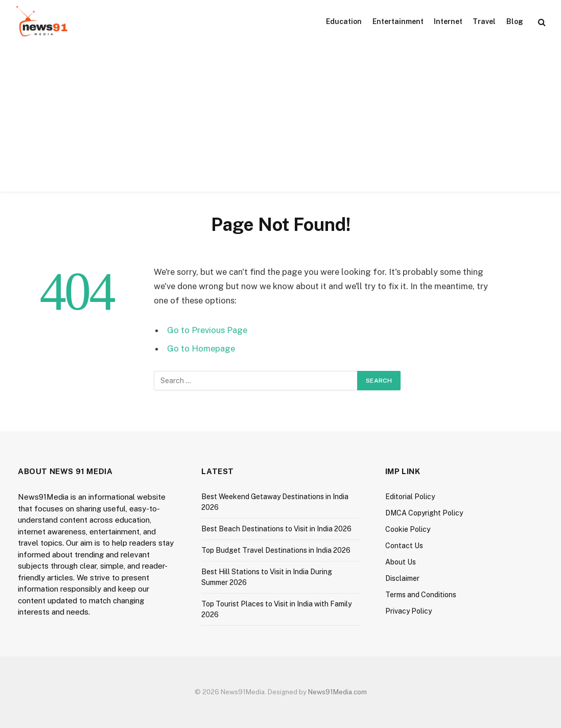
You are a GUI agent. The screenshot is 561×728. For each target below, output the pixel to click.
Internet (448, 21)
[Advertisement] (280, 120)
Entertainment (398, 21)
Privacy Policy (408, 611)
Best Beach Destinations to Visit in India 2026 (276, 529)
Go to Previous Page (207, 330)
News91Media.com (337, 692)
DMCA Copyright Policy (424, 513)
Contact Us (404, 546)
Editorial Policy (410, 497)
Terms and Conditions (421, 595)
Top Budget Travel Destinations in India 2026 (276, 550)
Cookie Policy (408, 529)
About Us (401, 562)
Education (344, 21)
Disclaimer (402, 578)
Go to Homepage (201, 348)
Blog (515, 21)
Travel (484, 21)
